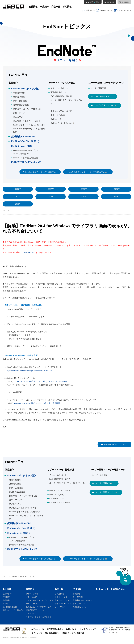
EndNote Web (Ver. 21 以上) (25, 141)
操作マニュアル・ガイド (61, 111)
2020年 (84, 197)
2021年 (51, 197)
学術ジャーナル (61, 597)
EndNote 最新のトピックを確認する (41, 172)
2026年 (18, 189)
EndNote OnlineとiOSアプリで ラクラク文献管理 (26, 152)
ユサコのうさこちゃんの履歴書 (39, 617)
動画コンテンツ (32, 604)
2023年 (117, 189)
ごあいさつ (7, 594)
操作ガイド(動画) (58, 115)
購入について (19, 117)
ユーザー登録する (102, 97)
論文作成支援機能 (21, 105)
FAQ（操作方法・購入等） (62, 96)
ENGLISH (124, 2)
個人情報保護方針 (10, 607)
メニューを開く (67, 60)
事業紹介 (44, 7)
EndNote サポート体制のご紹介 (110, 589)
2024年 (84, 189)
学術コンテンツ (32, 594)
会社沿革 (6, 600)
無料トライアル (20, 113)
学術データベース (62, 600)
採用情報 (67, 7)
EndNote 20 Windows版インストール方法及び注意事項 (37, 403)
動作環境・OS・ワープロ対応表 (27, 109)
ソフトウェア (31, 597)
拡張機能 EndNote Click (23, 137)
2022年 (18, 197)
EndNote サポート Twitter (61, 123)
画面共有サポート (58, 92)
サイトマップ (37, 633)
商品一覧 (56, 7)
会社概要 (6, 597)
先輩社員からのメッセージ (83, 600)
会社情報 (33, 7)
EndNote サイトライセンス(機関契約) (29, 125)
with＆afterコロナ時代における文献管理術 (29, 130)
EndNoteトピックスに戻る (115, 444)
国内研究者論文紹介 (55, 629)
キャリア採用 (78, 597)
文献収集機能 (19, 93)
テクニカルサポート (59, 88)
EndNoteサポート (104, 10)
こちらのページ (29, 252)
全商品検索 (59, 594)
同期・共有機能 (20, 101)
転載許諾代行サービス (35, 610)
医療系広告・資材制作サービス (39, 607)
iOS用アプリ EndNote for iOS (26, 162)
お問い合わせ (89, 10)
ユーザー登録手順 (98, 88)
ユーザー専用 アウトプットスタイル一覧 (67, 102)
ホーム (6, 576)
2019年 (117, 197)
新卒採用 (76, 594)
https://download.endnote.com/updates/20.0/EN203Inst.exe (29, 370)
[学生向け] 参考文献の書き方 (26, 158)
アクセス (6, 604)
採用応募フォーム (80, 607)
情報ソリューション (63, 604)
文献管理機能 (19, 97)
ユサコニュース (38, 629)
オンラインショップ (122, 10)
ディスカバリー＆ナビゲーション (39, 600)
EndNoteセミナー (58, 119)
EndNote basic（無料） (23, 146)
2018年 (18, 204)
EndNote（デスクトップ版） (26, 89)
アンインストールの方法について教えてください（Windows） (41, 381)
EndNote (14, 576)
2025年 (51, 189)
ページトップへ (124, 576)
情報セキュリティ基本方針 (13, 610)
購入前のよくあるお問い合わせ (27, 121)
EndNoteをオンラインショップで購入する (87, 172)
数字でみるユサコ (80, 604)
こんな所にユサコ (33, 613)
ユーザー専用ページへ (104, 105)
